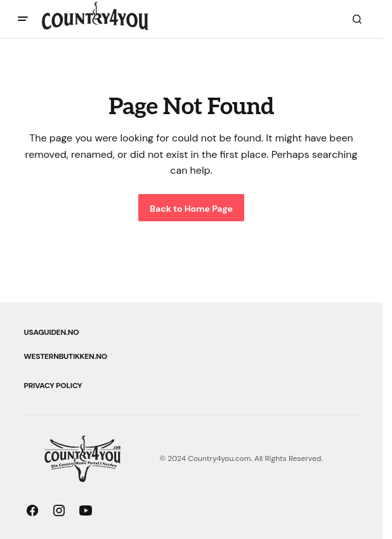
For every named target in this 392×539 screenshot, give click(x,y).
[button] (23, 19)
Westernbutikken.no (66, 356)
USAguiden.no (52, 332)
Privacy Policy (53, 386)
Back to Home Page (191, 209)
